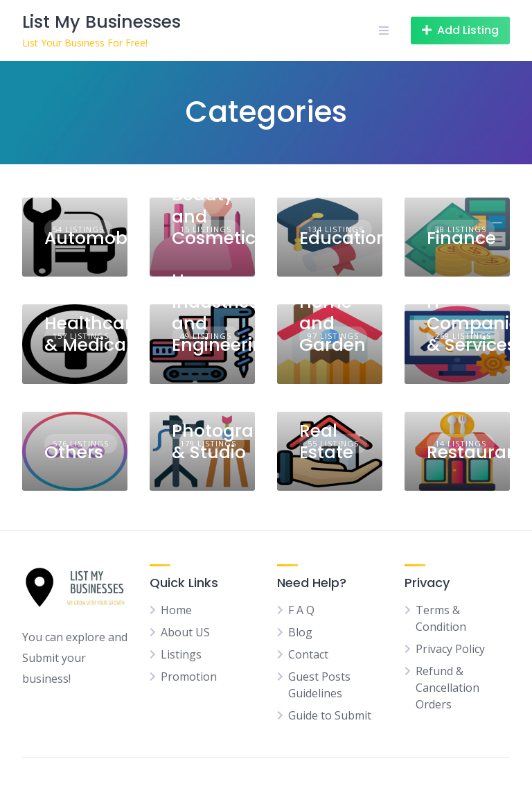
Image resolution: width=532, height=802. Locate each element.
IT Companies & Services (478, 324)
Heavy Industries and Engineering (224, 313)
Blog (300, 632)
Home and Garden (332, 324)
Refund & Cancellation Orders (447, 688)
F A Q (301, 610)
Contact (308, 654)
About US (185, 632)
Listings (181, 654)
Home (176, 610)
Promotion (189, 677)
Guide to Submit (330, 715)
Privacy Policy (450, 649)
